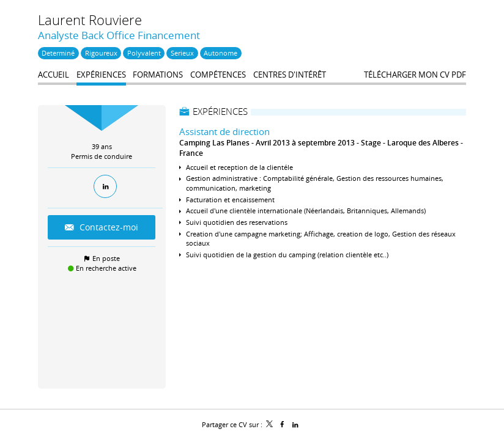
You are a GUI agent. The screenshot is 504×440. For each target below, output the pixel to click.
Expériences (220, 111)
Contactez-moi (108, 227)
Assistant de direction (224, 131)
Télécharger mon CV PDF (415, 75)
